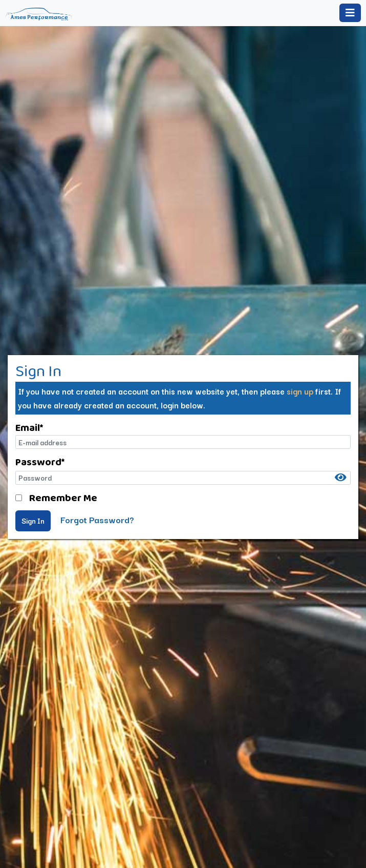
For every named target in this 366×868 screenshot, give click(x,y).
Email (29, 427)
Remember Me (63, 498)
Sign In (33, 521)
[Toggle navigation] (350, 13)
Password (40, 462)
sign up (300, 391)
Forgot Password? (97, 519)
